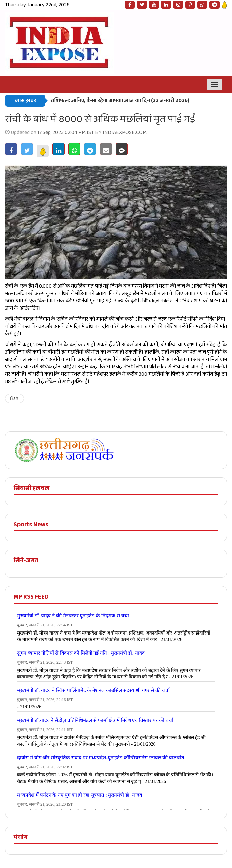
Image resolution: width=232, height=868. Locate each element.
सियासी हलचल (32, 488)
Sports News (31, 525)
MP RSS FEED (31, 597)
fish (14, 399)
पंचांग (21, 837)
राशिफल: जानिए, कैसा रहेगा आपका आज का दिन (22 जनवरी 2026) (120, 100)
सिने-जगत (26, 560)
